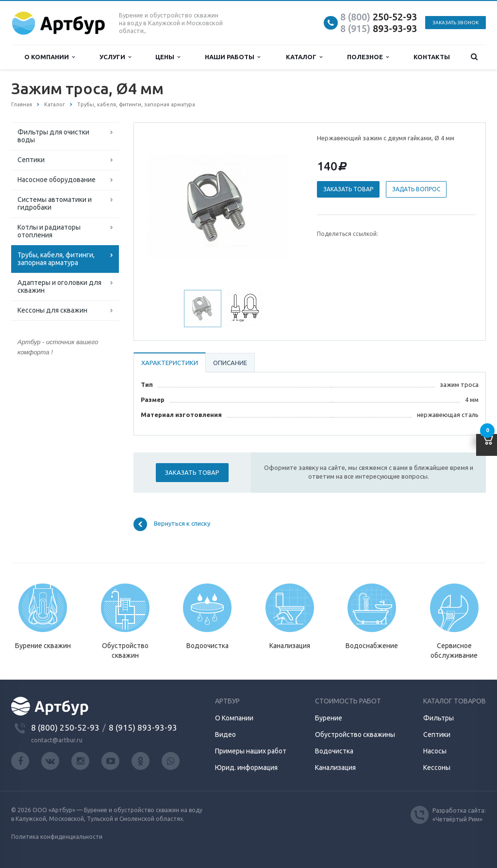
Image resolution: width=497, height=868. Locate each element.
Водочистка (334, 751)
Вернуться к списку (172, 524)
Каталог (304, 57)
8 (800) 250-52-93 (65, 727)
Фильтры (439, 718)
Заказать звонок (456, 23)
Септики (31, 160)
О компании (50, 57)
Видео (225, 734)
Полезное (368, 57)
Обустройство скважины (355, 734)
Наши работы (232, 57)
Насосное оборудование (57, 180)
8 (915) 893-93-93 (143, 727)
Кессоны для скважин (52, 310)
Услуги (115, 57)
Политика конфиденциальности (57, 837)
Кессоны (437, 768)
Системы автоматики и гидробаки (55, 203)
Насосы (435, 751)
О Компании (234, 718)
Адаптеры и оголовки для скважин (59, 286)
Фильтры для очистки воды (53, 136)
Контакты (432, 57)
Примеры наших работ (251, 751)
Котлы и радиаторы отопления (49, 231)
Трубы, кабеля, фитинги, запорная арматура (56, 259)
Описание (230, 363)
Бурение (329, 718)
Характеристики (170, 363)
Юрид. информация (246, 768)
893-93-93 (379, 28)
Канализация (335, 768)
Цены (168, 57)
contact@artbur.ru (57, 740)
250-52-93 (379, 17)
